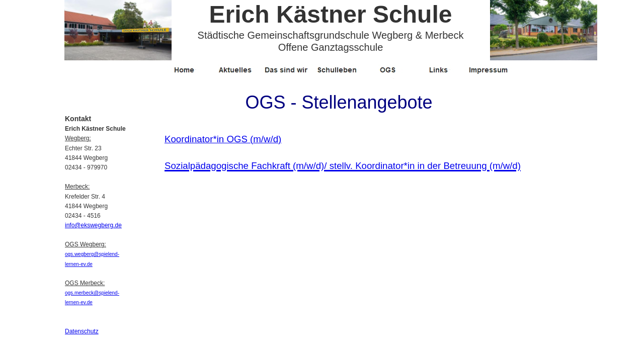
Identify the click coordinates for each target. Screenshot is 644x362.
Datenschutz (82, 331)
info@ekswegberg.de (93, 225)
